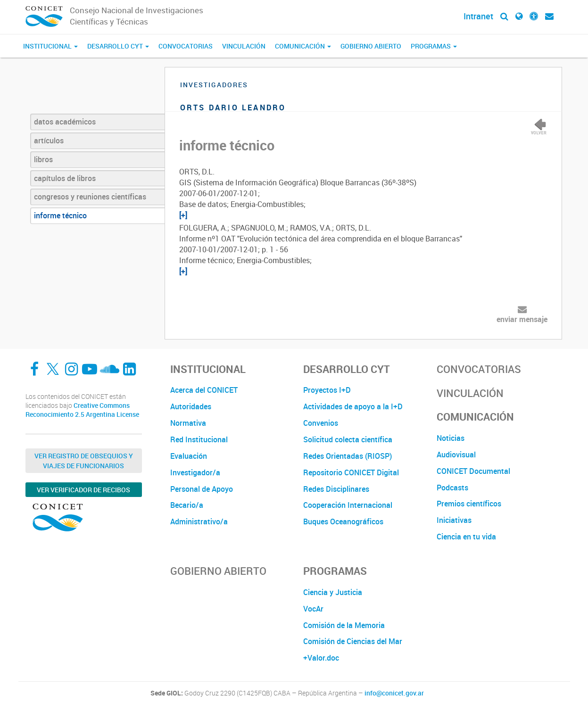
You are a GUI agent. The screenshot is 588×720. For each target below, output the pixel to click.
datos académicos (65, 122)
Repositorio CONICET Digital (351, 472)
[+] (183, 215)
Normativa (188, 423)
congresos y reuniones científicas (90, 197)
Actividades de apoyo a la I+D (353, 406)
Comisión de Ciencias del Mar (353, 641)
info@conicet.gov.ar (394, 693)
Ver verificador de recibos (83, 490)
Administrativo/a (199, 521)
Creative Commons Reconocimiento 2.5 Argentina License (82, 410)
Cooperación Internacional (348, 505)
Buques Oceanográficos (343, 521)
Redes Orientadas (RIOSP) (348, 456)
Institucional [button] (50, 46)
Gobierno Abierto (371, 46)
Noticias (451, 438)
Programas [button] (434, 46)
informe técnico (60, 215)
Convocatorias (186, 46)
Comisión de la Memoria (344, 625)
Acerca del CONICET (204, 390)
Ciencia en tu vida (466, 537)
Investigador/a (195, 472)
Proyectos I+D (327, 390)
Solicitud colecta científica (348, 439)
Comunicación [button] (303, 46)
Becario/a (187, 505)
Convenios (321, 423)
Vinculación (244, 46)
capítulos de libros (65, 178)
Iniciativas (454, 520)
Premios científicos (469, 504)
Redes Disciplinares (336, 489)
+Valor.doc (321, 658)
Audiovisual (456, 455)
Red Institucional (199, 439)
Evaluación (189, 456)
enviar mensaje (522, 319)
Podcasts (452, 488)
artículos (49, 141)
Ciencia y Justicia (333, 592)
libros (43, 159)
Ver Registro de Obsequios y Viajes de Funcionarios (84, 461)
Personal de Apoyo (202, 489)
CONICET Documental (473, 471)
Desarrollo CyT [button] (118, 46)
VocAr (313, 609)
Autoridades (191, 406)
